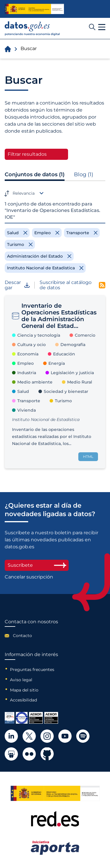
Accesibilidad (23, 700)
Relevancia (24, 193)
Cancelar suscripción (29, 577)
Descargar (17, 285)
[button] (102, 27)
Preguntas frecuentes (32, 670)
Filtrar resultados (27, 154)
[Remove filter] (17, 233)
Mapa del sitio (24, 690)
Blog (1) (84, 174)
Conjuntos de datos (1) (35, 174)
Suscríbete (37, 565)
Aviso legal (21, 680)
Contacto (22, 636)
